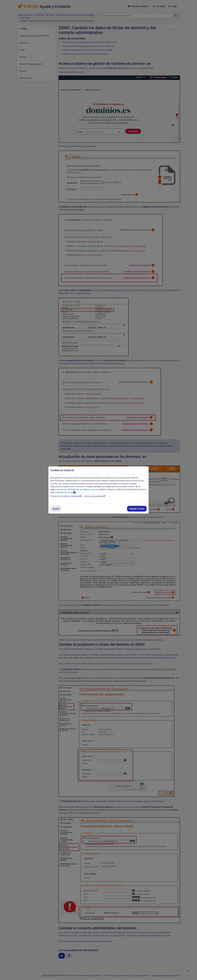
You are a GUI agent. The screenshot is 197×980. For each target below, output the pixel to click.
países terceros (67, 492)
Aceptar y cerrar (137, 509)
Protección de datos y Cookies (66, 496)
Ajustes (56, 509)
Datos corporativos (95, 496)
